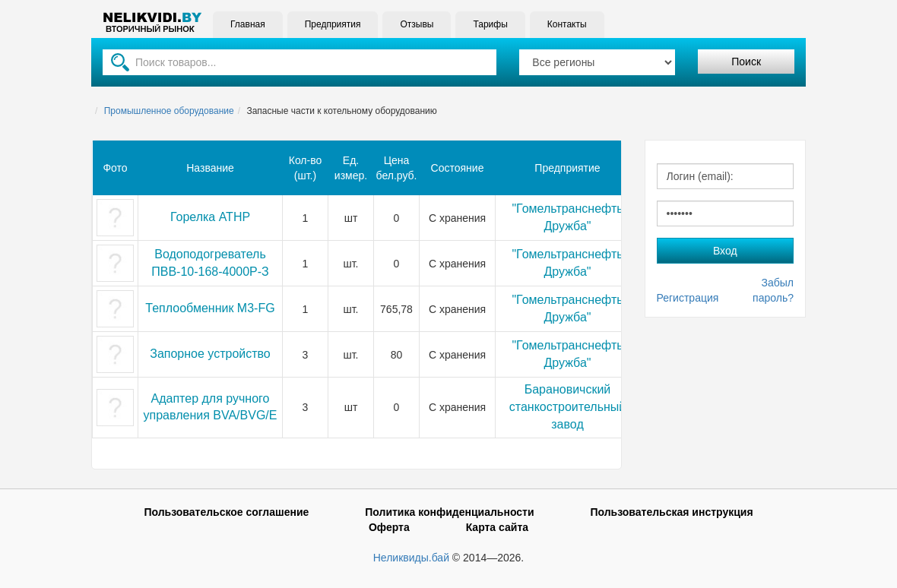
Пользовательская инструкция (671, 512)
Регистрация (688, 298)
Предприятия (333, 24)
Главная (248, 24)
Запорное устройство (210, 354)
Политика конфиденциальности (449, 512)
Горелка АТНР (210, 217)
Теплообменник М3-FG (210, 308)
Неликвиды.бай (411, 558)
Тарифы (490, 24)
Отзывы (417, 24)
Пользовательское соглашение (226, 512)
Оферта (389, 527)
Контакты (567, 24)
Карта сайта (497, 527)
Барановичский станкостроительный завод (567, 407)
